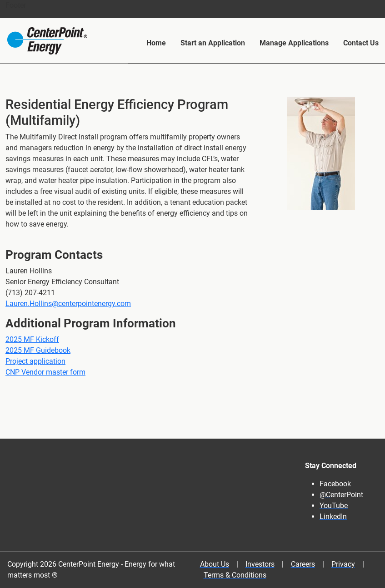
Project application (35, 361)
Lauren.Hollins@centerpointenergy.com (68, 304)
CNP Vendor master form (45, 372)
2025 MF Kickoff (32, 339)
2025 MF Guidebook (38, 350)
